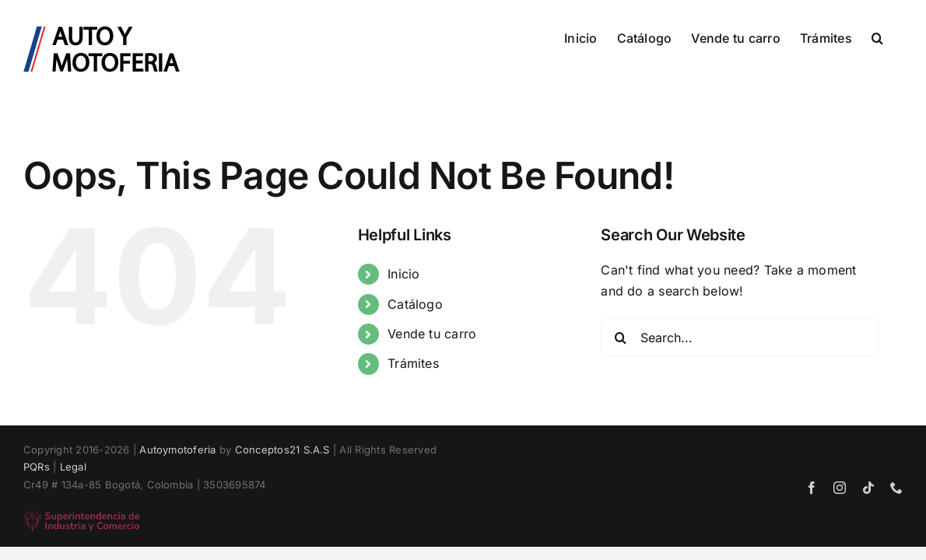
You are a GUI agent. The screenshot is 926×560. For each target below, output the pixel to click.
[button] (897, 37)
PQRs (37, 467)
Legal (73, 467)
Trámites (413, 363)
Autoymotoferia (177, 450)
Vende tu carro (432, 334)
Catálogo (415, 304)
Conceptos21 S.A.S (282, 450)
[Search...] (740, 338)
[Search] (620, 338)
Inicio (403, 274)
